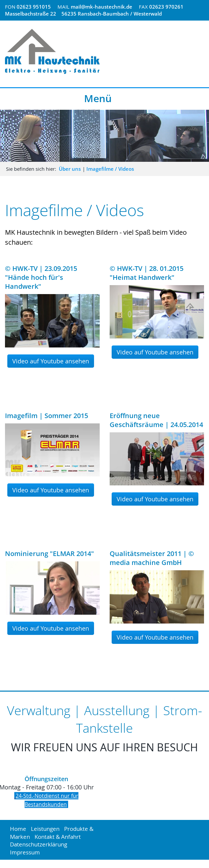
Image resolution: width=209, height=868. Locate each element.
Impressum (25, 852)
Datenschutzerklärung (39, 844)
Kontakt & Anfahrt (58, 837)
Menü (98, 98)
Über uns (70, 169)
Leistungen (45, 829)
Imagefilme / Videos (110, 169)
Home (18, 829)
